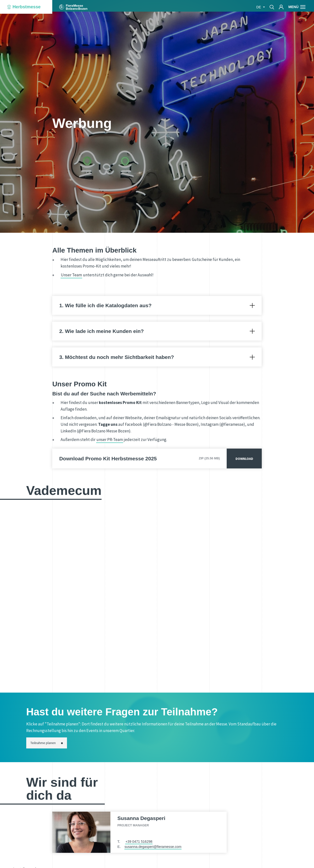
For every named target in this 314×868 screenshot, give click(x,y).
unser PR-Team (110, 440)
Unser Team (71, 275)
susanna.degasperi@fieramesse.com (153, 847)
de (259, 7)
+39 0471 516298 (139, 842)
